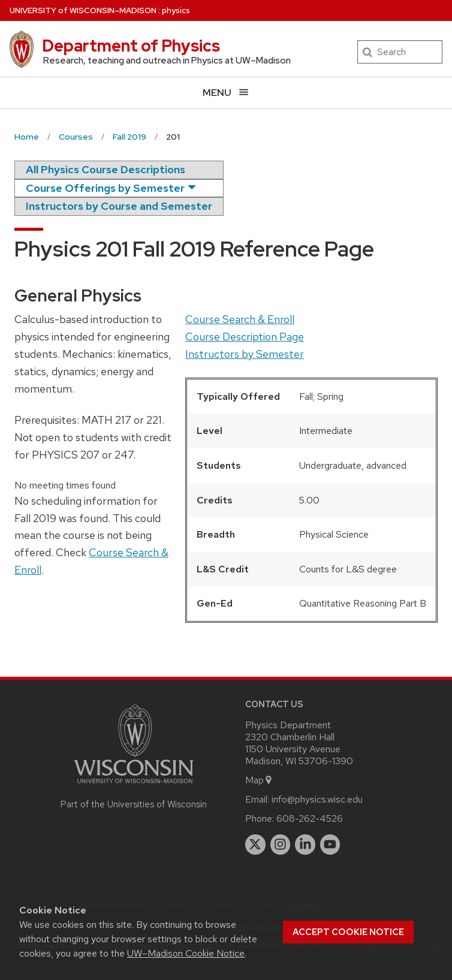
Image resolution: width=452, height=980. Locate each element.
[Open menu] (226, 93)
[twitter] (255, 845)
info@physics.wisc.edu (317, 799)
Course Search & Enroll (240, 319)
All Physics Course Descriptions (106, 169)
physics (176, 10)
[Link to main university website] (134, 785)
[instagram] (281, 845)
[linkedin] (305, 845)
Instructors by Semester (245, 354)
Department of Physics (131, 46)
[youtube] (330, 845)
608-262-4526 (310, 818)
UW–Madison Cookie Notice (186, 953)
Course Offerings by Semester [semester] (105, 188)
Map (259, 780)
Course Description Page (245, 337)
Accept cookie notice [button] (348, 932)
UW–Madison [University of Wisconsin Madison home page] (83, 10)
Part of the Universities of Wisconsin (134, 804)
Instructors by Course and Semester (119, 206)
